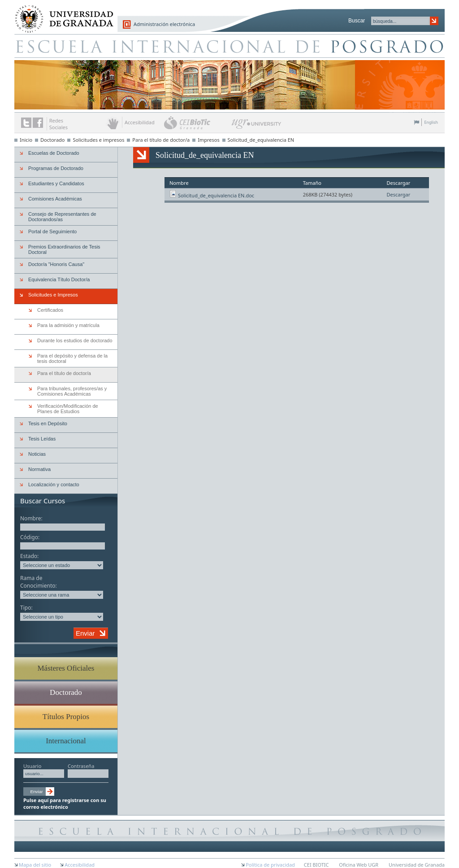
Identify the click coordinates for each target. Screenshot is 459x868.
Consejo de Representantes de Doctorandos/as (62, 217)
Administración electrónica (164, 24)
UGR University (257, 126)
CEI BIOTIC (316, 865)
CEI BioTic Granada (197, 122)
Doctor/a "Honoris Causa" (56, 264)
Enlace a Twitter (26, 123)
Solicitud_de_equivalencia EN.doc (216, 195)
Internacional (66, 741)
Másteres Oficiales (66, 668)
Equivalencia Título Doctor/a (59, 279)
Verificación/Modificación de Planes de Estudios (68, 409)
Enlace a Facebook (38, 123)
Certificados (50, 310)
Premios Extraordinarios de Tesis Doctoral (64, 249)
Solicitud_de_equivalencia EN (261, 140)
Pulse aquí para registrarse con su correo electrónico (65, 803)
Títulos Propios (66, 717)
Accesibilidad (80, 865)
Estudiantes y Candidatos (56, 183)
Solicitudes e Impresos (53, 295)
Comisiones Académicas (55, 199)
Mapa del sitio (35, 865)
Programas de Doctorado (56, 168)
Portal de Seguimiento (52, 231)
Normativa (39, 469)
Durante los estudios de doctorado (75, 340)
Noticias (37, 454)
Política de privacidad (270, 865)
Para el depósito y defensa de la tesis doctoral (72, 358)
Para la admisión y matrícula (68, 325)
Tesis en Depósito (48, 423)
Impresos (209, 140)
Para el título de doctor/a (161, 140)
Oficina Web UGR (359, 865)
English (431, 122)
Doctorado (53, 140)
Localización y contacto (54, 484)
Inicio (26, 140)
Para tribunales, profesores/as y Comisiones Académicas (72, 391)
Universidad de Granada (61, 14)
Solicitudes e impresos (98, 140)
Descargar (398, 194)
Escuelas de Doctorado (54, 153)
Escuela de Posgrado (229, 46)
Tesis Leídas (42, 439)
